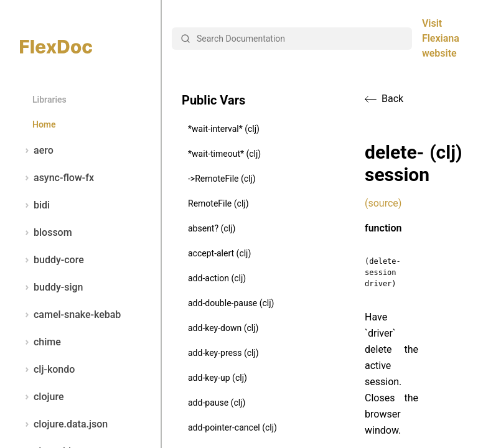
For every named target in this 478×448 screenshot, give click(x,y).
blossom (46, 233)
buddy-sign (51, 287)
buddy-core (52, 260)
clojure (42, 397)
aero (37, 151)
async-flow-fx (57, 178)
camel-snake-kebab (70, 315)
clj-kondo (47, 370)
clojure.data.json (64, 424)
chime (40, 342)
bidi (35, 205)
